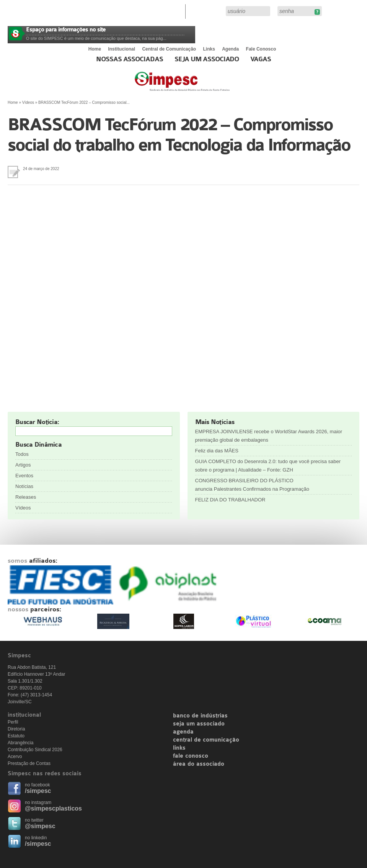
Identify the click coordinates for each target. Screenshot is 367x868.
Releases (26, 497)
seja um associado (199, 724)
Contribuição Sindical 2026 (35, 750)
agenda (183, 732)
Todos (22, 454)
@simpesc (40, 826)
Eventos (24, 476)
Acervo (15, 757)
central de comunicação (206, 740)
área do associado (199, 764)
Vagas (261, 59)
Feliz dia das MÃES (217, 451)
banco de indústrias (200, 716)
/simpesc (38, 791)
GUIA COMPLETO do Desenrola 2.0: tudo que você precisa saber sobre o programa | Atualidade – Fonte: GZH (268, 466)
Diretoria (16, 729)
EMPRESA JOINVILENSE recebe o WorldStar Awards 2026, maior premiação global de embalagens (269, 436)
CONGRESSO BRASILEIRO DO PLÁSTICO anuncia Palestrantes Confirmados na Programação (253, 485)
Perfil (13, 722)
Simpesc (201, 85)
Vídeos (28, 102)
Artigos (23, 465)
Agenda (230, 49)
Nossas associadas (130, 59)
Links (209, 49)
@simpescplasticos (53, 808)
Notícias (24, 486)
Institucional (122, 49)
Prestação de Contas (29, 763)
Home (95, 49)
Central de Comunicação (169, 49)
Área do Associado (207, 11)
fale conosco (191, 756)
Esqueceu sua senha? (317, 12)
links (179, 748)
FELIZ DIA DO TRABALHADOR (230, 500)
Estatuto (16, 736)
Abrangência (20, 743)
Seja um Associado (207, 59)
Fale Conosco (261, 49)
